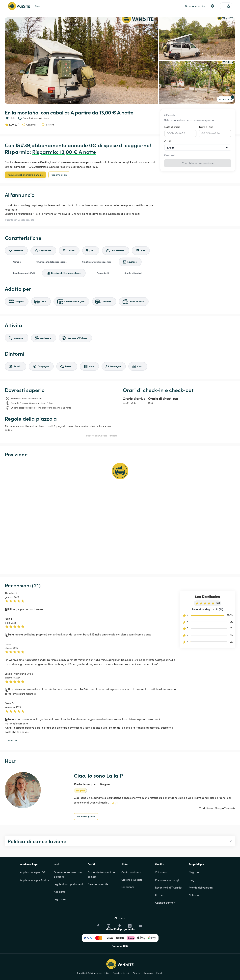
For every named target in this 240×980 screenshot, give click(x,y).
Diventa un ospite (98, 901)
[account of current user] (226, 6)
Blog (192, 897)
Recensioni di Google (168, 897)
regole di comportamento (69, 901)
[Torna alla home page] (19, 6)
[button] (213, 6)
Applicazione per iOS (33, 889)
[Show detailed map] (120, 516)
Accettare (182, 971)
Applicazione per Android (35, 897)
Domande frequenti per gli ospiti (68, 891)
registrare (60, 916)
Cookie (210, 959)
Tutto (13, 758)
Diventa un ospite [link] (195, 6)
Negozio (194, 889)
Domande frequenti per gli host (102, 891)
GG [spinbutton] (169, 133)
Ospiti (168, 141)
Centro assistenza (132, 889)
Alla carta (60, 909)
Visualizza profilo (86, 833)
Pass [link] (38, 6)
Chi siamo (161, 889)
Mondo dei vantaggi (201, 904)
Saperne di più (59, 175)
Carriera (160, 912)
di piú (115, 820)
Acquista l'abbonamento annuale (25, 175)
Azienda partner (165, 919)
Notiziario (195, 912)
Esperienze (128, 904)
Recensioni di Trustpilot (169, 904)
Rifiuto (198, 971)
